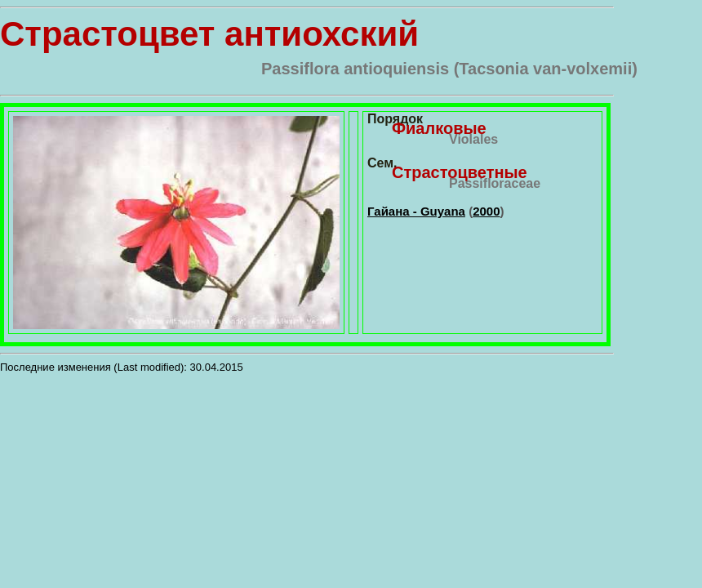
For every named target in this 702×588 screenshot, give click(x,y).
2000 (486, 211)
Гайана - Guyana (416, 211)
